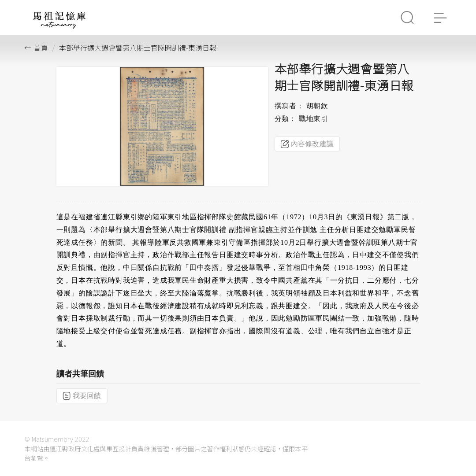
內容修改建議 (307, 144)
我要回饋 (82, 396)
